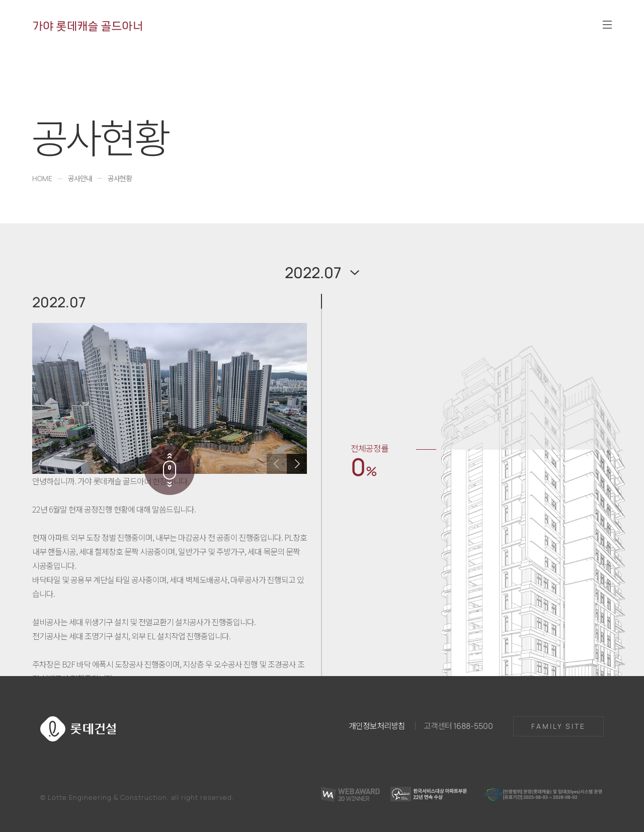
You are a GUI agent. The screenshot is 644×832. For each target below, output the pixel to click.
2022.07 (313, 273)
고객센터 (458, 725)
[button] (297, 464)
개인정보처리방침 (377, 725)
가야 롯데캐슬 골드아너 (88, 26)
